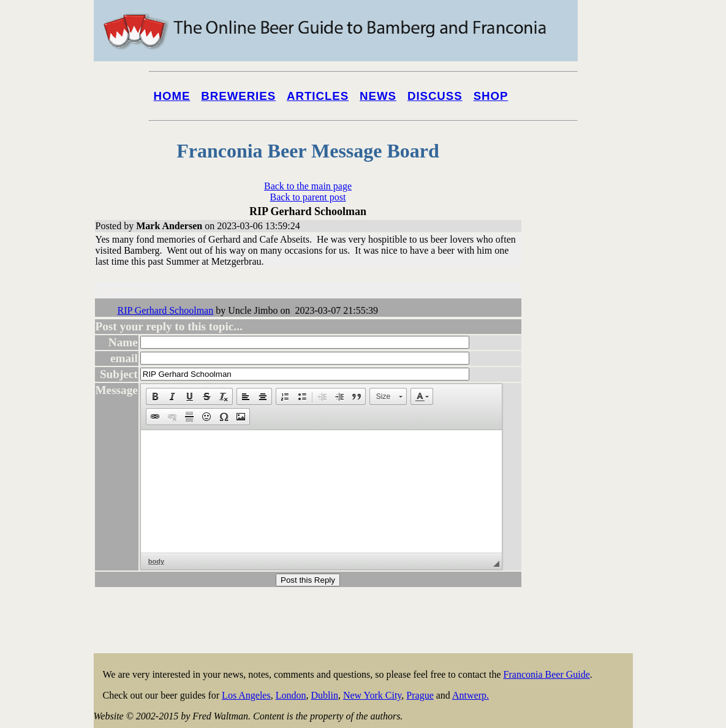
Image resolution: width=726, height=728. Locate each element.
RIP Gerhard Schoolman (166, 310)
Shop (491, 96)
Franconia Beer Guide (547, 674)
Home (172, 96)
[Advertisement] (584, 467)
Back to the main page (308, 186)
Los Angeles (246, 695)
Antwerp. (471, 695)
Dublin (324, 695)
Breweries (238, 96)
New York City (372, 695)
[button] (155, 396)
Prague (420, 695)
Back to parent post (308, 197)
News (378, 96)
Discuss (435, 96)
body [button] (156, 561)
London (291, 695)
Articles (318, 96)
